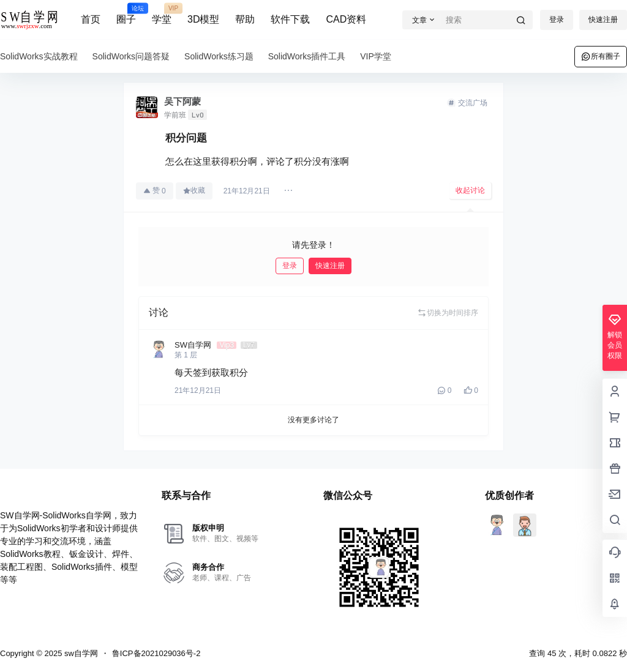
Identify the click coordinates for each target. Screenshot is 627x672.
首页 (91, 19)
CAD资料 (346, 19)
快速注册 (603, 20)
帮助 (245, 19)
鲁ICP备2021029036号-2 (156, 653)
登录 (557, 20)
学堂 (162, 14)
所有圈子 (601, 56)
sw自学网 (80, 653)
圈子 (126, 14)
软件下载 (290, 19)
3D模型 (203, 19)
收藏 (194, 190)
